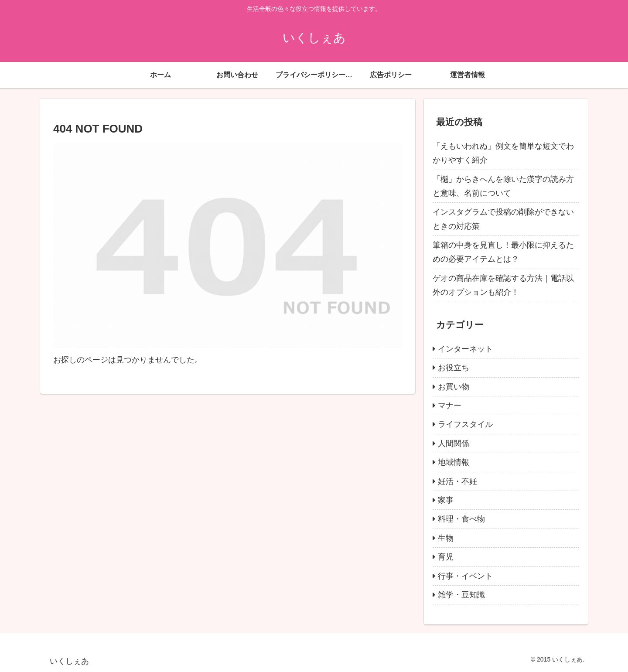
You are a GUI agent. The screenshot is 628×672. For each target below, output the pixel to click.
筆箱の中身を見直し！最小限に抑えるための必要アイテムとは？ (503, 252)
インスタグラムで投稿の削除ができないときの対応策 (503, 219)
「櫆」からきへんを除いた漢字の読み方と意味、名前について (503, 186)
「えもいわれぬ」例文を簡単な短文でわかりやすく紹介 (503, 153)
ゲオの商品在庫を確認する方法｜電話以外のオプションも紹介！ (503, 285)
